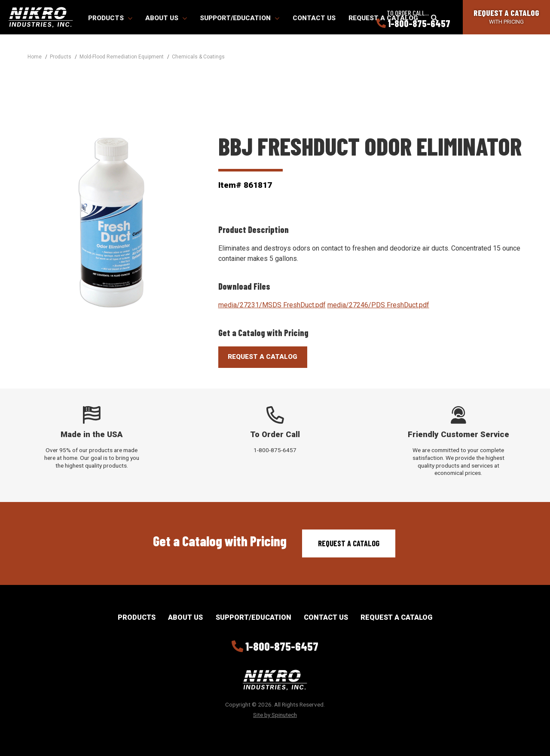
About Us (166, 18)
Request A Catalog (263, 357)
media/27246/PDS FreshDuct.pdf (378, 305)
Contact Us (314, 18)
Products (110, 18)
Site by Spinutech (275, 715)
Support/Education (240, 18)
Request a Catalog (349, 543)
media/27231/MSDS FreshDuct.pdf (272, 305)
